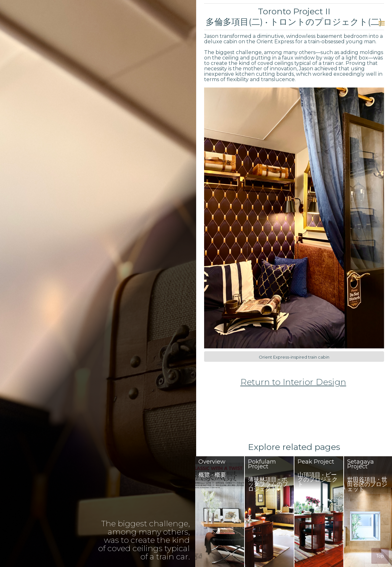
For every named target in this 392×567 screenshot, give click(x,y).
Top (380, 556)
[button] (382, 23)
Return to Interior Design (293, 382)
